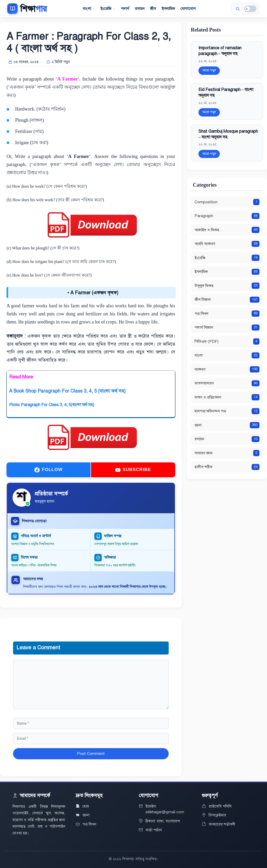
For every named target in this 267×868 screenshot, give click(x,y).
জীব (153, 9)
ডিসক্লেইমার (217, 815)
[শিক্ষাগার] (27, 9)
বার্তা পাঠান (154, 830)
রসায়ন (140, 9)
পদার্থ (125, 9)
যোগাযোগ (188, 9)
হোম (86, 806)
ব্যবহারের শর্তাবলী (222, 824)
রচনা (86, 815)
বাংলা (89, 9)
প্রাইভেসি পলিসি (220, 806)
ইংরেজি (108, 9)
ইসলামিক (168, 9)
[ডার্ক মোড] (250, 9)
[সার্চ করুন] (238, 9)
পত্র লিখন (89, 824)
